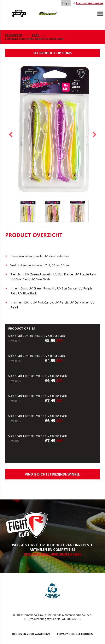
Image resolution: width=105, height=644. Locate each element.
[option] (52, 129)
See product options (52, 53)
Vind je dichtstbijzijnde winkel (52, 474)
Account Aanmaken (89, 3)
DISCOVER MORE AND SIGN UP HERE (52, 554)
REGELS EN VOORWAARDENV (31, 634)
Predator (39, 11)
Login (66, 3)
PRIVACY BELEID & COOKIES (75, 634)
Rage (9, 11)
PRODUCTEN (14, 35)
